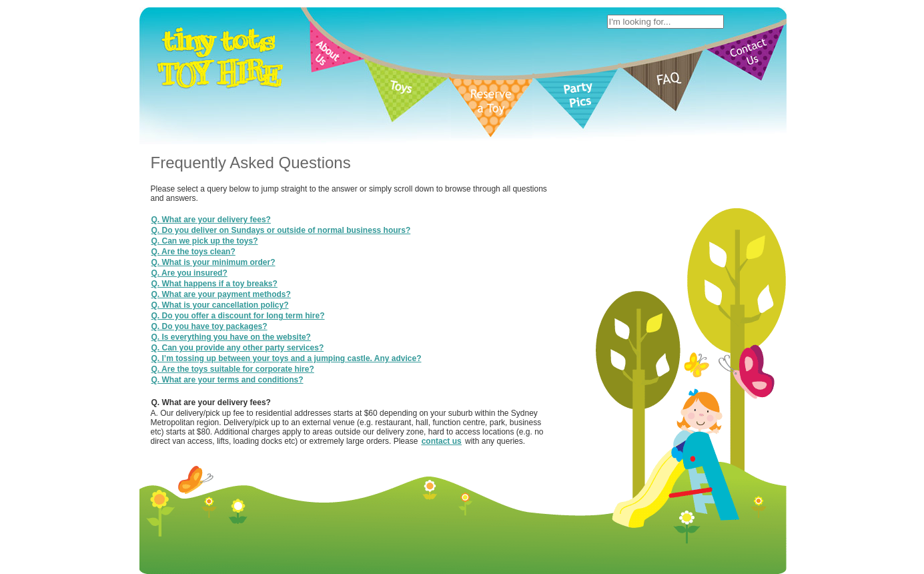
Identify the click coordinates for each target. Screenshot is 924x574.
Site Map (576, 276)
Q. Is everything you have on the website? (231, 337)
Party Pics (505, 266)
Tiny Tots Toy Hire (424, 276)
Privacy (538, 276)
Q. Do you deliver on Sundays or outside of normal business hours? (281, 230)
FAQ (541, 266)
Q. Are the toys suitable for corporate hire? (233, 369)
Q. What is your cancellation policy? (220, 305)
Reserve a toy (452, 266)
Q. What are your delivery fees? (211, 220)
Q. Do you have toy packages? (209, 326)
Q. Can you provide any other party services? (238, 348)
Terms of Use (492, 276)
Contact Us (578, 266)
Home (337, 266)
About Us (374, 266)
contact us (442, 441)
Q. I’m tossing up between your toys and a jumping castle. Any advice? (287, 358)
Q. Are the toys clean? (193, 252)
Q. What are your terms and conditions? (227, 380)
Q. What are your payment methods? (221, 294)
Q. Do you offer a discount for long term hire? (238, 316)
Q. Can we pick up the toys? (205, 241)
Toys (409, 266)
